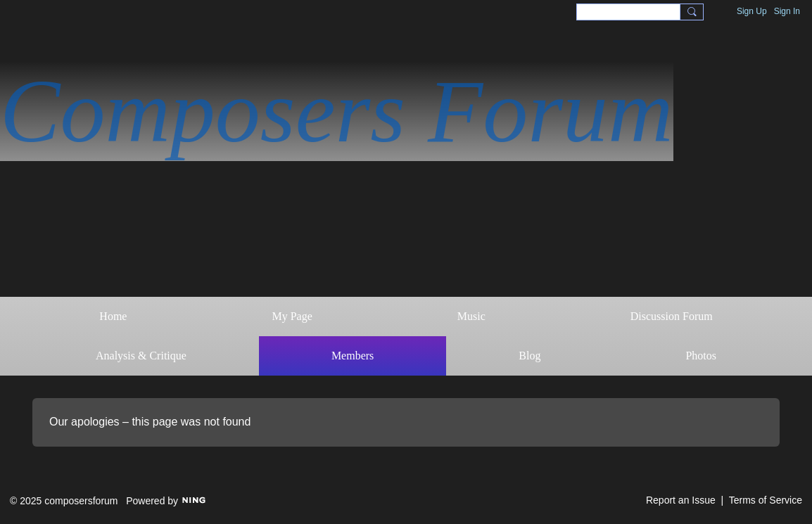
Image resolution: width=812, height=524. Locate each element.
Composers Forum (337, 111)
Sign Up (752, 11)
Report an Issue (681, 500)
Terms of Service (766, 500)
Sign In (787, 11)
